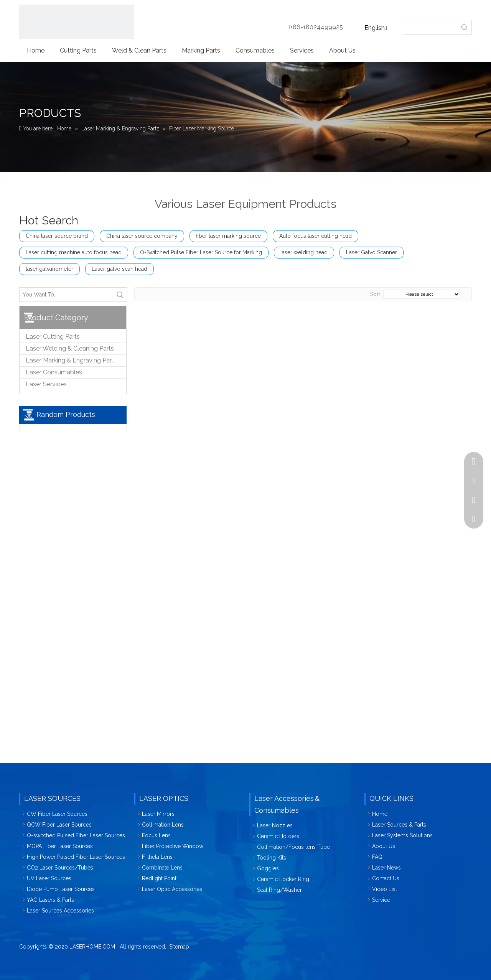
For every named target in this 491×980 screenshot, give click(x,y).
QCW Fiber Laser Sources (59, 825)
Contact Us (386, 878)
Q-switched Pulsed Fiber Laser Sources (76, 835)
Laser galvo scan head (119, 269)
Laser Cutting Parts (53, 337)
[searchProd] (430, 27)
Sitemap (179, 947)
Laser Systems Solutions (402, 835)
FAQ (377, 857)
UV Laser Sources (49, 878)
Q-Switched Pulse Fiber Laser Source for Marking (201, 252)
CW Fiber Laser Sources (57, 814)
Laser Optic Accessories (172, 889)
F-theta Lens (157, 857)
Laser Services (46, 384)
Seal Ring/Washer (279, 890)
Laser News (386, 868)
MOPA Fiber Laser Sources (60, 846)
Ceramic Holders (278, 836)
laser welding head (304, 252)
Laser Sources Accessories (60, 911)
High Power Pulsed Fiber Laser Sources (76, 857)
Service (381, 900)
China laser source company (142, 236)
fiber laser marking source (228, 236)
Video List (385, 889)
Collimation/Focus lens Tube (293, 847)
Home (380, 814)
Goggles (268, 868)
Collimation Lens (163, 825)
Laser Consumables (54, 372)
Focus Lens (156, 835)
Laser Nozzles (275, 825)
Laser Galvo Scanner (372, 252)
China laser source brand (57, 236)
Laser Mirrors (158, 814)
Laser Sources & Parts (399, 825)
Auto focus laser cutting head (316, 236)
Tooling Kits (272, 858)
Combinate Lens (162, 868)
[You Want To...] (66, 295)
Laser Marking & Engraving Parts (71, 360)
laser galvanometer (49, 269)
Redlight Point (159, 878)
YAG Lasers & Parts (50, 900)
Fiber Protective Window (173, 846)
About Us (384, 846)
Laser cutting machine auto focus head (74, 252)
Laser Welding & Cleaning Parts (70, 348)
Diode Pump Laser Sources (61, 889)
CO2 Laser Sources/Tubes (60, 868)
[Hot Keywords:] (465, 27)
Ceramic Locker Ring (283, 879)
